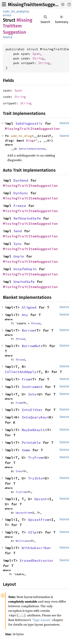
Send (18, 231)
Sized (36, 323)
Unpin (19, 256)
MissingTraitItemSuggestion (37, 5)
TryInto (35, 478)
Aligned (29, 307)
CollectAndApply (21, 372)
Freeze (20, 206)
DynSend (21, 180)
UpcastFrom (23, 513)
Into (32, 394)
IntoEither (32, 410)
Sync (18, 244)
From (26, 379)
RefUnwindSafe (27, 218)
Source (8, 37)
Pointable (31, 443)
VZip (32, 532)
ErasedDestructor (37, 560)
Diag (30, 140)
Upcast (41, 499)
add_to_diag (21, 136)
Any (25, 315)
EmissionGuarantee (32, 149)
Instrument (32, 387)
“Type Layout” (41, 620)
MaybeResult (33, 430)
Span (36, 54)
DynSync (21, 193)
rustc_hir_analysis (15, 11)
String (38, 58)
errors (7, 15)
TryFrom (35, 457)
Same (26, 450)
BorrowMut (31, 346)
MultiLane (22, 541)
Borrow (28, 330)
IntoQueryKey (34, 417)
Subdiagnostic (29, 123)
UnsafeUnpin (25, 269)
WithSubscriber (36, 548)
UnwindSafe (24, 282)
